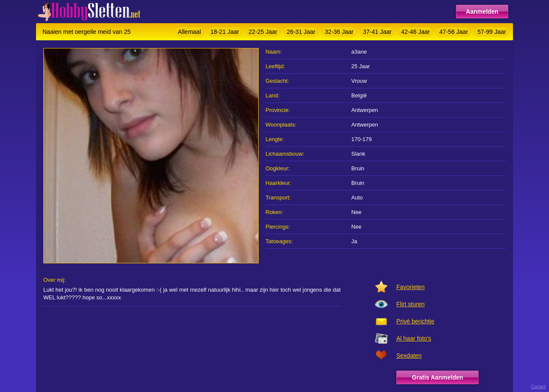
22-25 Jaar (263, 32)
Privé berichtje (415, 321)
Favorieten (410, 287)
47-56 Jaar (454, 32)
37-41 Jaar (377, 32)
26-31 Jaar (301, 32)
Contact (538, 387)
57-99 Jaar (492, 32)
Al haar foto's (414, 338)
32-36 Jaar (339, 32)
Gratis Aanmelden (437, 377)
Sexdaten (409, 356)
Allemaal (190, 32)
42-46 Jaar (415, 32)
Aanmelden (482, 12)
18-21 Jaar (225, 32)
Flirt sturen (410, 304)
